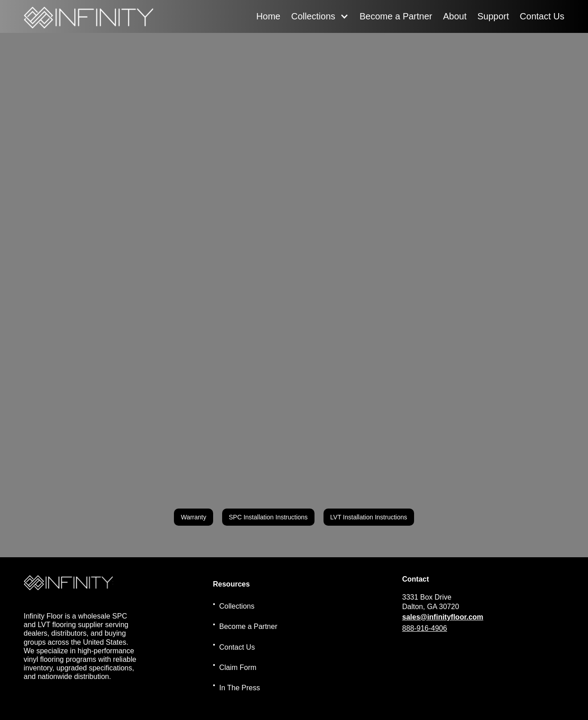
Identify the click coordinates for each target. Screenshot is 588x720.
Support (493, 16)
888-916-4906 (425, 628)
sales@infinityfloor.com (443, 617)
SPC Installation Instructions (268, 517)
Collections (313, 16)
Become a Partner (396, 16)
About (455, 16)
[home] (89, 16)
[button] (320, 16)
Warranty (193, 517)
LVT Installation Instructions (369, 517)
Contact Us (542, 16)
